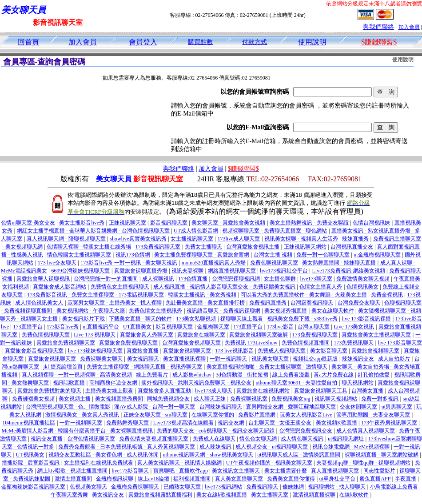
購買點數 (200, 42)
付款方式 (255, 42)
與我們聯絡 (378, 27)
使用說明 (312, 42)
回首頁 (28, 42)
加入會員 (409, 27)
